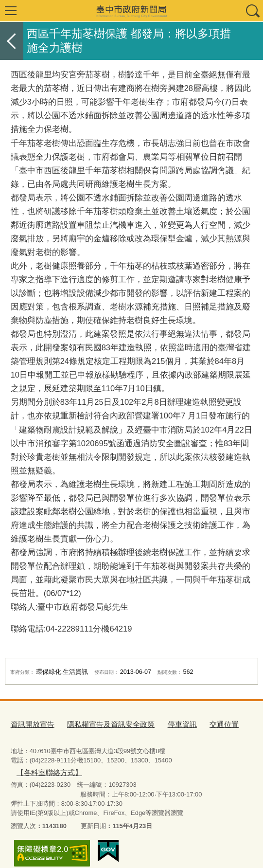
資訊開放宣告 (30, 723)
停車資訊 (163, 723)
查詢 (252, 11)
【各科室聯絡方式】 (212, 760)
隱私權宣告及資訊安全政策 (99, 723)
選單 (11, 11)
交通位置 (201, 723)
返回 (12, 41)
